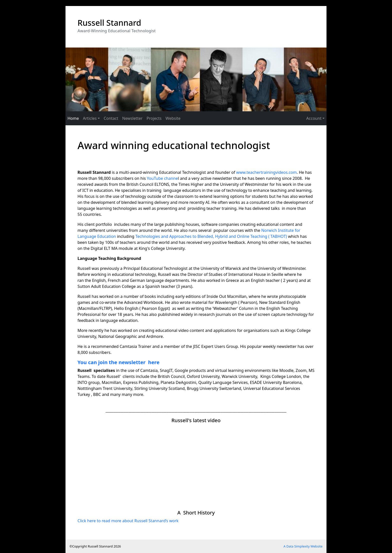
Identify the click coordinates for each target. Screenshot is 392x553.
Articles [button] (90, 118)
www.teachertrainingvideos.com (266, 172)
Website (173, 118)
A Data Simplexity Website (303, 546)
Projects (154, 118)
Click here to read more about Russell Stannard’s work (128, 521)
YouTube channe (162, 178)
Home (73, 118)
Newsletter (132, 118)
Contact (111, 118)
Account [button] (314, 118)
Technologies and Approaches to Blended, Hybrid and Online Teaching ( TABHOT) (211, 236)
